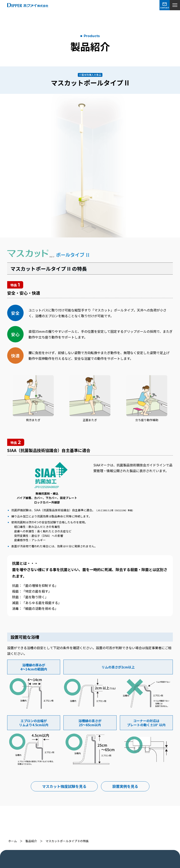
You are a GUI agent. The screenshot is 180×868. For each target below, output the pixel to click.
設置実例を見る (125, 786)
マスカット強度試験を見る (64, 786)
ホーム (13, 841)
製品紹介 (31, 841)
